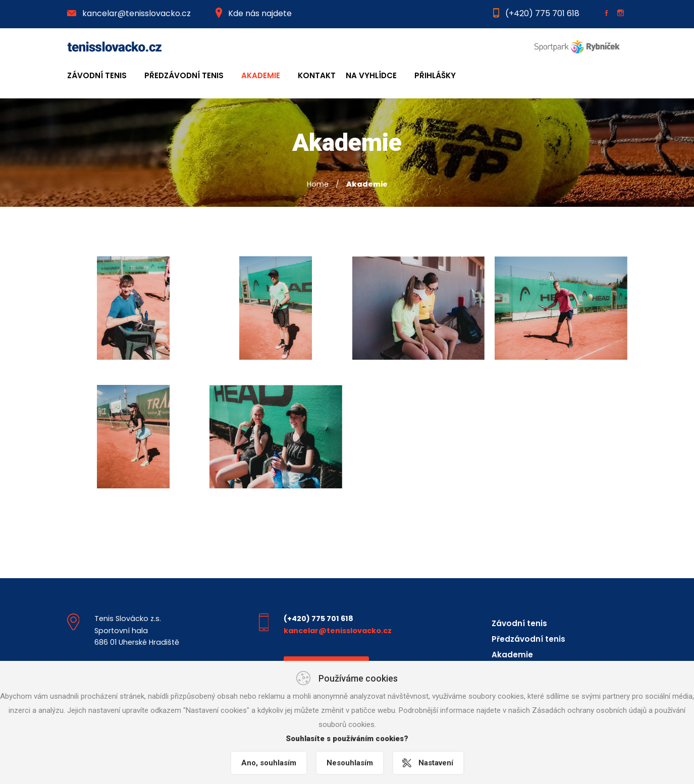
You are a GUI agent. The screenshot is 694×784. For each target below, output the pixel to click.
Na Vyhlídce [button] (371, 75)
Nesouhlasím (350, 763)
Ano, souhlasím (269, 763)
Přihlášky (435, 75)
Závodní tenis (519, 623)
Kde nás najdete (254, 13)
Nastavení (436, 763)
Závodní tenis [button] (97, 75)
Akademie (512, 655)
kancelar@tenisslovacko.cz (129, 13)
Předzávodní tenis (528, 639)
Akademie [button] (261, 75)
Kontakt (317, 75)
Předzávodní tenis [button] (184, 75)
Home (318, 184)
